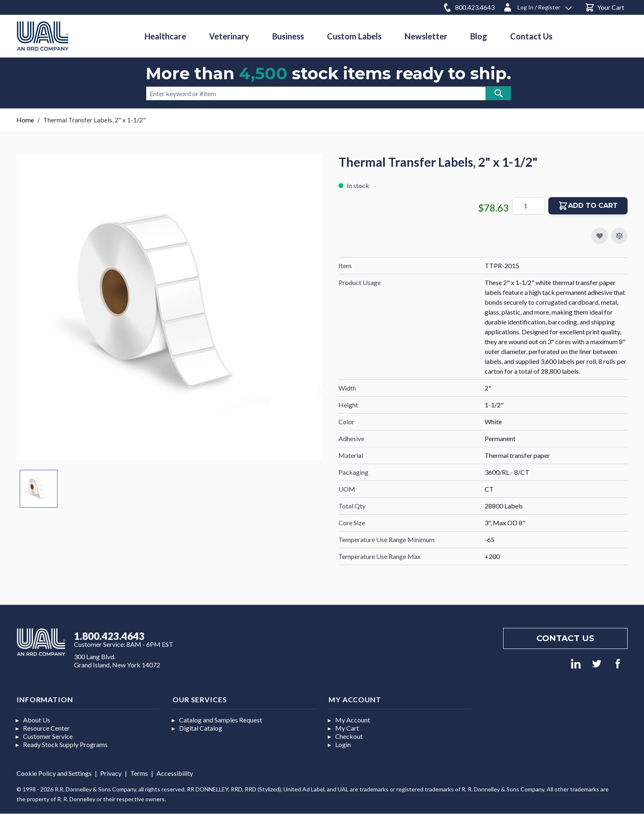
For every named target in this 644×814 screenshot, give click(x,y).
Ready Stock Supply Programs (65, 744)
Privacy (111, 773)
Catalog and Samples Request (221, 720)
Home (25, 120)
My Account (353, 720)
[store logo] (43, 36)
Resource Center (46, 728)
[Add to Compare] (619, 236)
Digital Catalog (201, 728)
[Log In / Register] (537, 6)
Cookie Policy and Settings (54, 773)
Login (343, 744)
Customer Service (48, 736)
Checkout (349, 736)
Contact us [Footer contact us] (565, 638)
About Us (37, 720)
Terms (139, 773)
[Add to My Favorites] (600, 236)
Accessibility (175, 773)
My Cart (347, 728)
